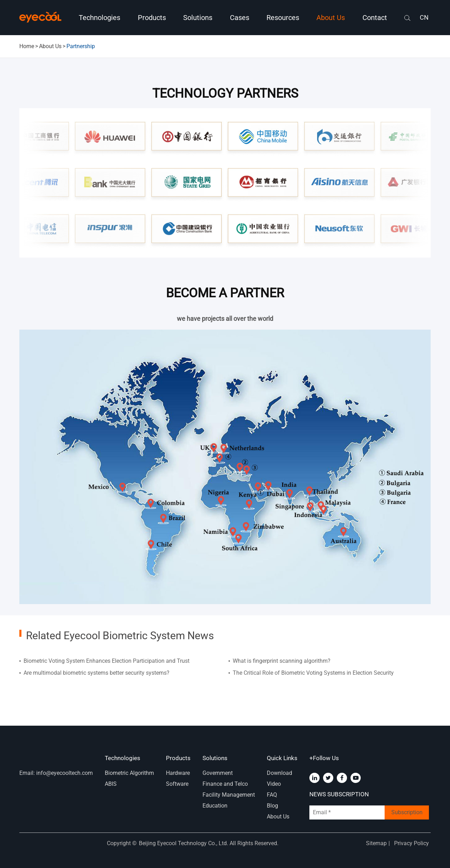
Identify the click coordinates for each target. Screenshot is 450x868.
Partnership (81, 46)
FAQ (272, 795)
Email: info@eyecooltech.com (56, 773)
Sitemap (376, 843)
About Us (331, 18)
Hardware (178, 773)
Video (274, 784)
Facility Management (229, 795)
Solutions (198, 18)
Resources (283, 18)
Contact (375, 18)
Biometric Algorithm (129, 773)
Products (152, 18)
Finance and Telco (225, 784)
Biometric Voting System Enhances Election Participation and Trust (107, 661)
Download (279, 773)
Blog (272, 806)
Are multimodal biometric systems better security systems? (97, 673)
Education (215, 806)
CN (424, 17)
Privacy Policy (412, 843)
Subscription (407, 812)
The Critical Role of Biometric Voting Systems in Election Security (313, 673)
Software (177, 784)
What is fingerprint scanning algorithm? (282, 661)
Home (27, 46)
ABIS (111, 784)
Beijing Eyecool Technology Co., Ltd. (184, 843)
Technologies (99, 18)
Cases (240, 18)
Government (218, 773)
